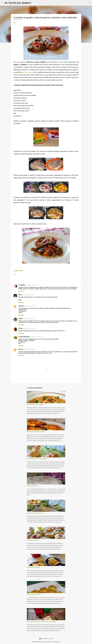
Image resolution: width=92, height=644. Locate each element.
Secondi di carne (19, 271)
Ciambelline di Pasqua (33, 540)
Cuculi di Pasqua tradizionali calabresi (37, 459)
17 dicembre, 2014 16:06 (30, 349)
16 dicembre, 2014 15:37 (30, 306)
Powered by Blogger (46, 639)
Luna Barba (22, 285)
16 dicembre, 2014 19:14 (29, 328)
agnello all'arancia (27, 72)
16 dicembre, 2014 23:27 (36, 337)
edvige (21, 319)
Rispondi (21, 291)
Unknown (21, 306)
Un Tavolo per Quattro (18, 3)
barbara (21, 349)
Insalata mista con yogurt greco (35, 513)
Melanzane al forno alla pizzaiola (36, 432)
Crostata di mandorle (32, 486)
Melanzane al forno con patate (35, 404)
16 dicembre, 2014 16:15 (29, 319)
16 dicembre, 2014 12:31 (32, 285)
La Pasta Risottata (24, 337)
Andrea (21, 328)
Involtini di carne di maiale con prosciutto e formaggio (41, 622)
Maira (20, 295)
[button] (15, 23)
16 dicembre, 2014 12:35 (28, 295)
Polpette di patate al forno (34, 594)
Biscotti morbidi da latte (33, 567)
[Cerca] (33, 3)
